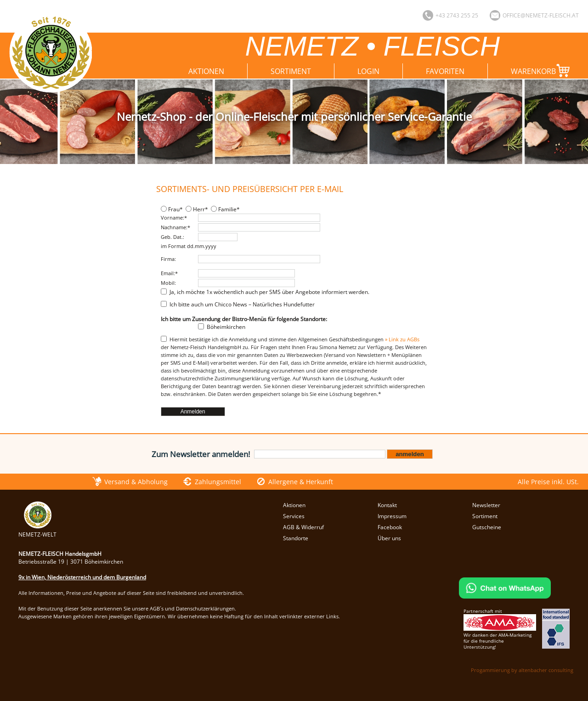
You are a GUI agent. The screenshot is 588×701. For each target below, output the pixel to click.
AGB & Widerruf (303, 527)
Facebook (390, 527)
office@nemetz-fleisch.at (541, 15)
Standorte (296, 538)
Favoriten (445, 71)
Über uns (389, 538)
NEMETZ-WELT (37, 531)
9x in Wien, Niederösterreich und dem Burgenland (82, 577)
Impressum (392, 516)
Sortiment (291, 71)
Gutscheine (487, 527)
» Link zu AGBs (402, 339)
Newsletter (486, 505)
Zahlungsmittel (218, 482)
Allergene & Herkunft (301, 482)
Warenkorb (542, 71)
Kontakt (387, 505)
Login (368, 71)
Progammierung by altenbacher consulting (522, 670)
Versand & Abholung (136, 482)
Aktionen (206, 71)
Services (294, 516)
